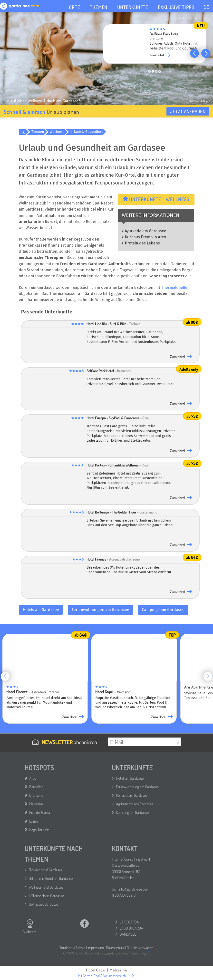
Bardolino (36, 787)
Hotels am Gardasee (41, 610)
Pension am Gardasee (132, 795)
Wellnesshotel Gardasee (46, 887)
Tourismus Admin (72, 948)
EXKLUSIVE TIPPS (176, 7)
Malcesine (36, 804)
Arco (33, 778)
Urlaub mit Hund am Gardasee (51, 878)
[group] (155, 45)
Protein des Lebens (142, 243)
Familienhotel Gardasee (46, 870)
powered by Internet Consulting (125, 954)
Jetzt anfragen (188, 111)
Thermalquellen (175, 287)
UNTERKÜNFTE (133, 7)
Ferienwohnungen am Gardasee (100, 610)
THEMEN (99, 7)
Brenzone (36, 795)
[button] (194, 53)
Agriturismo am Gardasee (135, 804)
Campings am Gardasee (163, 610)
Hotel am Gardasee (130, 778)
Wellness (57, 132)
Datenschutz (115, 948)
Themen (38, 132)
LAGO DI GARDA (131, 928)
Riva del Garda (40, 812)
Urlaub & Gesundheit (87, 132)
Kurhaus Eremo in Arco (145, 237)
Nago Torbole (39, 830)
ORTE (74, 7)
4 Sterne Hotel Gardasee (46, 896)
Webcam (30, 927)
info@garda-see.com (134, 889)
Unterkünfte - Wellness (156, 199)
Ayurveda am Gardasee (145, 231)
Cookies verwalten (140, 948)
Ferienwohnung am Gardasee (137, 787)
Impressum (96, 948)
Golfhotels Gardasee (44, 904)
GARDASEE (128, 934)
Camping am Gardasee (132, 812)
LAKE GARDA (129, 922)
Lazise (34, 821)
